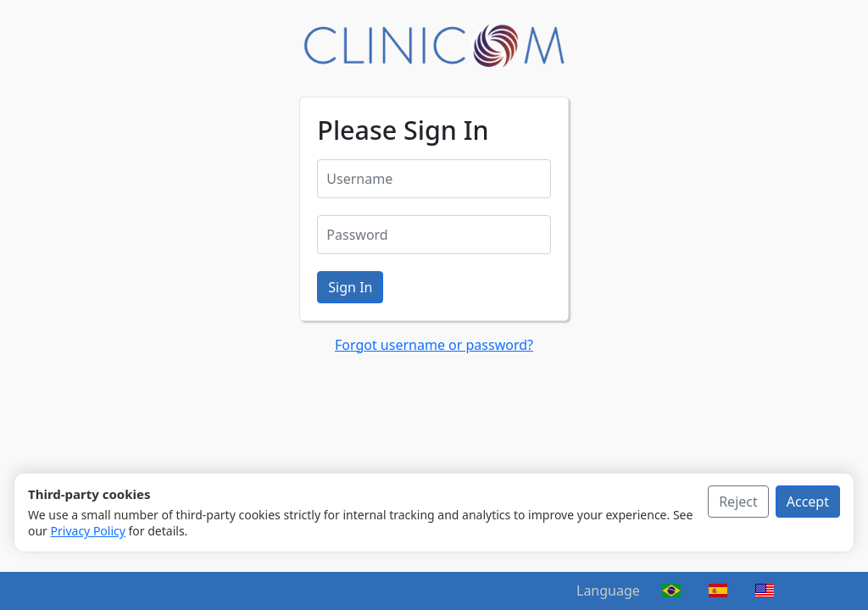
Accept (808, 502)
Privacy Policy (88, 531)
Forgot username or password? (434, 345)
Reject (738, 502)
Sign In (350, 287)
